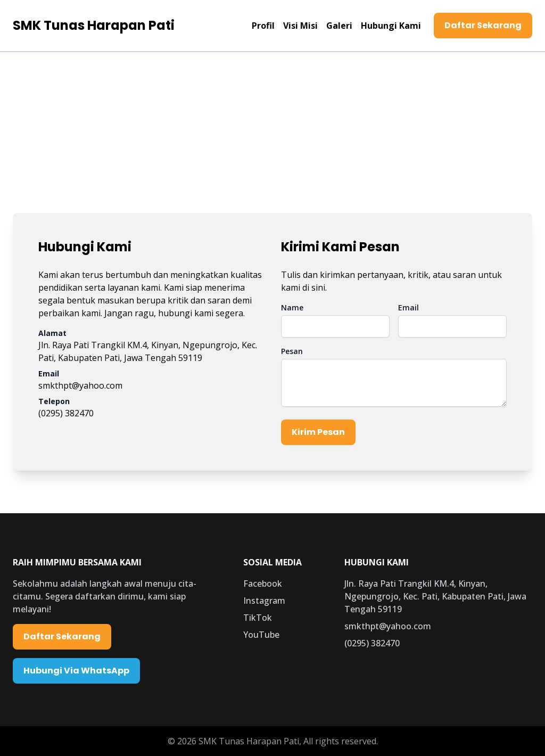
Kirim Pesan (318, 432)
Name (292, 307)
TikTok (258, 618)
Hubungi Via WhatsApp (76, 671)
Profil (263, 26)
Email (408, 307)
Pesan (292, 351)
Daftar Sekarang (483, 25)
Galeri (339, 26)
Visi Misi (300, 26)
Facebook (263, 584)
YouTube (261, 635)
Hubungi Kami (391, 26)
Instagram (264, 601)
